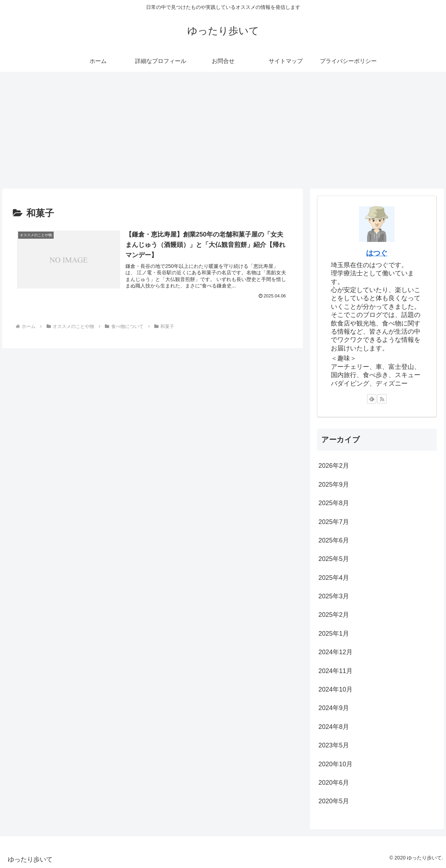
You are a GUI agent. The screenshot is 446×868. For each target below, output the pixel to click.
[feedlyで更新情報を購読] (372, 399)
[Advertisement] (223, 130)
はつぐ (377, 253)
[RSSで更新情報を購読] (382, 399)
